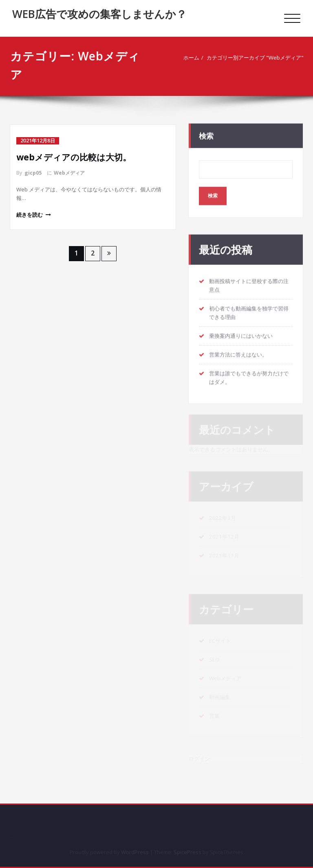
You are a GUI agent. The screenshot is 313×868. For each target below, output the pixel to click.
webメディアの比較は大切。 (74, 157)
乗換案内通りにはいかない (241, 333)
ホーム (193, 58)
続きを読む (30, 215)
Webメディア (69, 173)
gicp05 (33, 173)
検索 (206, 133)
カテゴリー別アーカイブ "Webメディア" (257, 58)
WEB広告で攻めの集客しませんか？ (99, 14)
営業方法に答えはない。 (238, 352)
